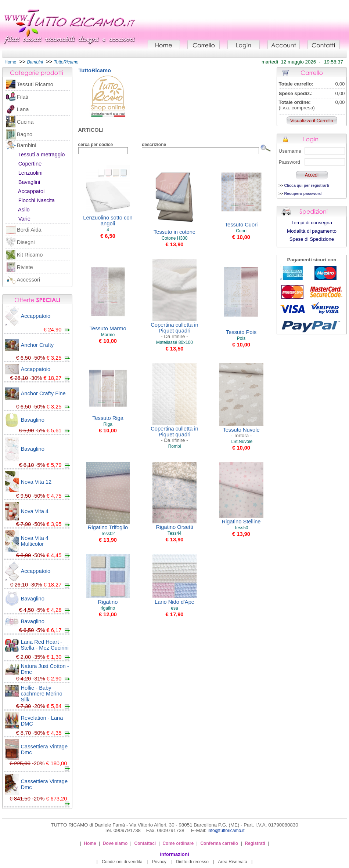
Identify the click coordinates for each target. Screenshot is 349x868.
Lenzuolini (30, 173)
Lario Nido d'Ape (174, 602)
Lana (23, 109)
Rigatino (108, 602)
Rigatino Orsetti (174, 527)
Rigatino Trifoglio (108, 527)
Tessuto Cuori (241, 225)
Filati (23, 97)
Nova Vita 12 (36, 482)
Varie (24, 219)
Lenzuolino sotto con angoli (108, 221)
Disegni (26, 242)
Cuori (241, 231)
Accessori (29, 280)
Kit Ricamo (30, 255)
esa (174, 608)
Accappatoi (31, 191)
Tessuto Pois (241, 332)
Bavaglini (29, 182)
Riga (108, 424)
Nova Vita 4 (35, 511)
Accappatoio (36, 316)
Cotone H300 (175, 238)
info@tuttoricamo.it (226, 831)
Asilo (24, 210)
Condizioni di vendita (122, 862)
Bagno (25, 134)
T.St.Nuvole (241, 442)
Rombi (175, 446)
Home (10, 62)
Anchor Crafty (37, 345)
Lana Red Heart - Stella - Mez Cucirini (45, 645)
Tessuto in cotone (174, 232)
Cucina (25, 122)
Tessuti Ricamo (35, 84)
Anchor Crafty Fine (43, 393)
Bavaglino (33, 420)
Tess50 (241, 528)
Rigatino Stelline (241, 522)
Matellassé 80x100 (174, 342)
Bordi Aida (29, 230)
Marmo (108, 335)
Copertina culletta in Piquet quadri (174, 331)
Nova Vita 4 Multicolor (35, 541)
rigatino (108, 608)
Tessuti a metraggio (41, 155)
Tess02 (108, 534)
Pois (241, 338)
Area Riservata (233, 862)
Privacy (159, 862)
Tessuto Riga (108, 418)
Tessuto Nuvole (241, 433)
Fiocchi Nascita (37, 200)
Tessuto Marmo (108, 328)
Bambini (27, 145)
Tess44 (174, 533)
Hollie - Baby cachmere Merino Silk (42, 694)
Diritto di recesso (192, 862)
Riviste (25, 267)
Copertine (30, 164)
